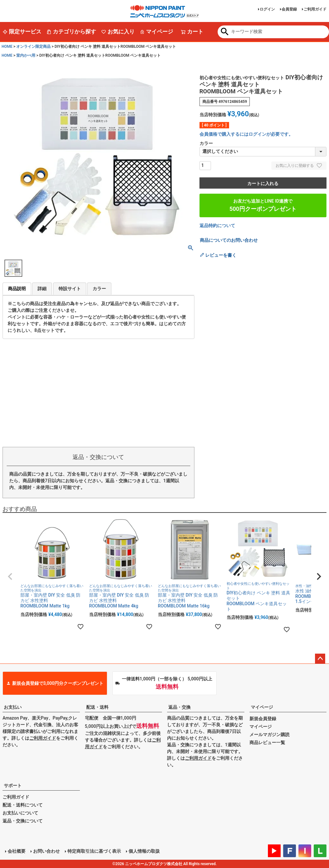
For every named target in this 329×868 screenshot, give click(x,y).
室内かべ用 (26, 55)
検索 (225, 32)
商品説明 (17, 289)
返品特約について (217, 226)
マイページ (156, 32)
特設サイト (70, 289)
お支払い (13, 707)
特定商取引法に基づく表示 (94, 851)
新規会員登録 (263, 719)
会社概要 (17, 851)
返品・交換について (23, 821)
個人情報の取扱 (144, 851)
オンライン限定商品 (33, 47)
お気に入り (118, 32)
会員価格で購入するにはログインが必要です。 (246, 134)
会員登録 (289, 9)
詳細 (42, 289)
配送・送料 (97, 707)
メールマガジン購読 (269, 735)
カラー (99, 289)
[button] (10, 577)
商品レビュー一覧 (267, 742)
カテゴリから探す (71, 32)
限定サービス (22, 32)
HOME (7, 47)
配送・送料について (23, 805)
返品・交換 (179, 707)
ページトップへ (320, 659)
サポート (13, 786)
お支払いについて (20, 813)
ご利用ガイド (315, 9)
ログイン (267, 9)
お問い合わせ (46, 851)
